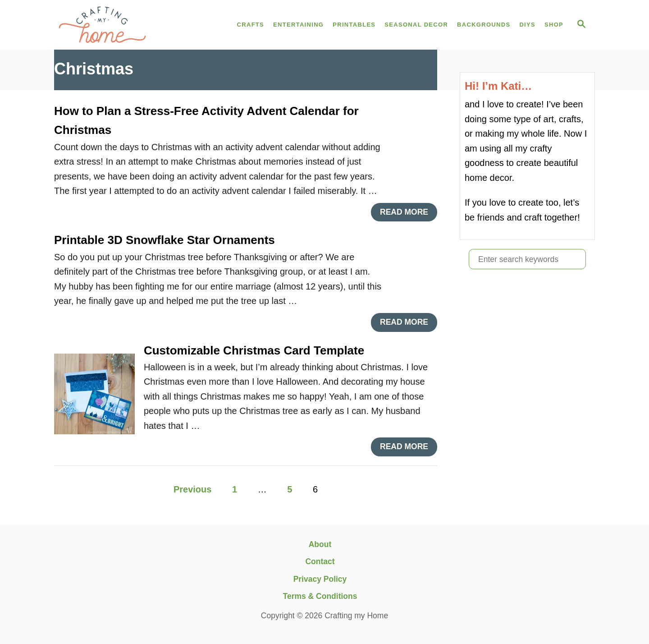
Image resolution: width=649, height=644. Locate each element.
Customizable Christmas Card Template (254, 350)
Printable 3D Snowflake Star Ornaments (165, 240)
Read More (407, 214)
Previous (192, 489)
